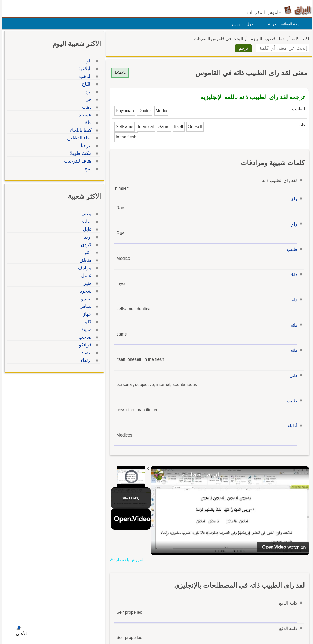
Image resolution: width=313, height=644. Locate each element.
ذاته (293, 300)
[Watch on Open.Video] (281, 547)
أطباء (291, 426)
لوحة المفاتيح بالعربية (283, 24)
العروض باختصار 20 (200, 474)
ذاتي (292, 376)
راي (292, 199)
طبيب (291, 249)
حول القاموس (241, 24)
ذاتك (292, 275)
